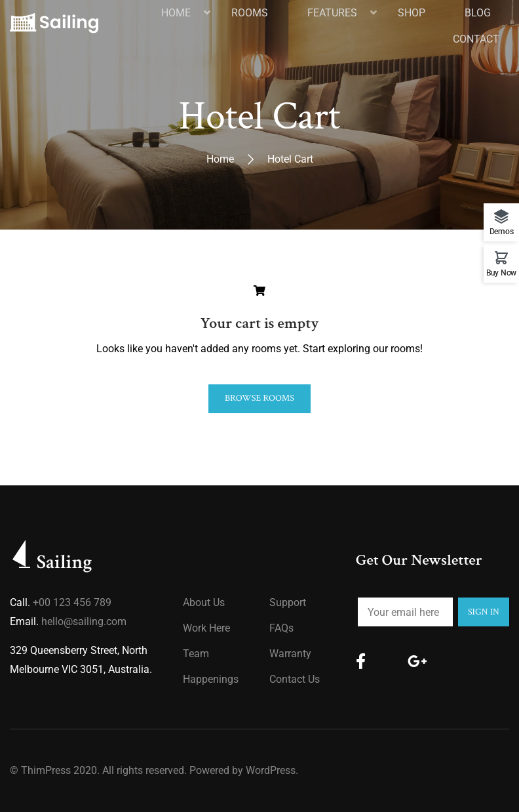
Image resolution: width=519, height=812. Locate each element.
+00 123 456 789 (72, 602)
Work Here (206, 628)
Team (196, 654)
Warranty (290, 654)
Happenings (211, 679)
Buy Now (501, 273)
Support (288, 602)
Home (220, 159)
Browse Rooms (259, 398)
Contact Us (295, 679)
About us (204, 602)
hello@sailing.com (84, 621)
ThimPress (46, 770)
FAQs (281, 628)
